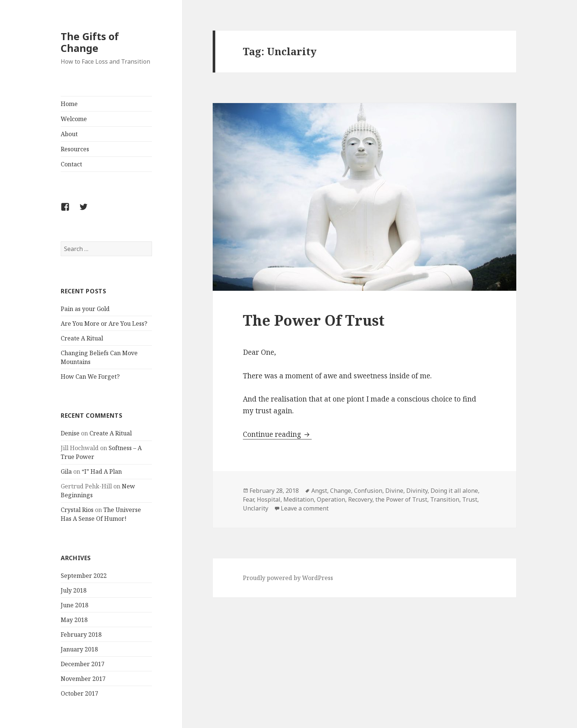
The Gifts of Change (90, 42)
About (69, 134)
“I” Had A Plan (102, 471)
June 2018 (75, 605)
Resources (75, 149)
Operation (331, 499)
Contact (71, 164)
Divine (394, 491)
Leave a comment (305, 508)
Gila (66, 471)
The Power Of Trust (314, 320)
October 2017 (79, 693)
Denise (70, 433)
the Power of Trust (401, 499)
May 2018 (74, 620)
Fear (248, 499)
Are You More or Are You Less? (104, 324)
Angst (319, 491)
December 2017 (83, 664)
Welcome (74, 119)
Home (69, 104)
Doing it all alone (454, 491)
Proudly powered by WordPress (288, 578)
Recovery (360, 499)
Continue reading (277, 434)
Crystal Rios (77, 510)
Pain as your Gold (85, 309)
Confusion (368, 491)
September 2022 (84, 576)
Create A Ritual (82, 338)
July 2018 (74, 590)
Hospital (269, 499)
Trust (470, 499)
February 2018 (81, 635)
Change (341, 491)
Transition (445, 499)
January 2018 (79, 649)
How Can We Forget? (90, 377)
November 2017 (83, 679)
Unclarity (256, 508)
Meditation (299, 499)
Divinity (417, 491)
